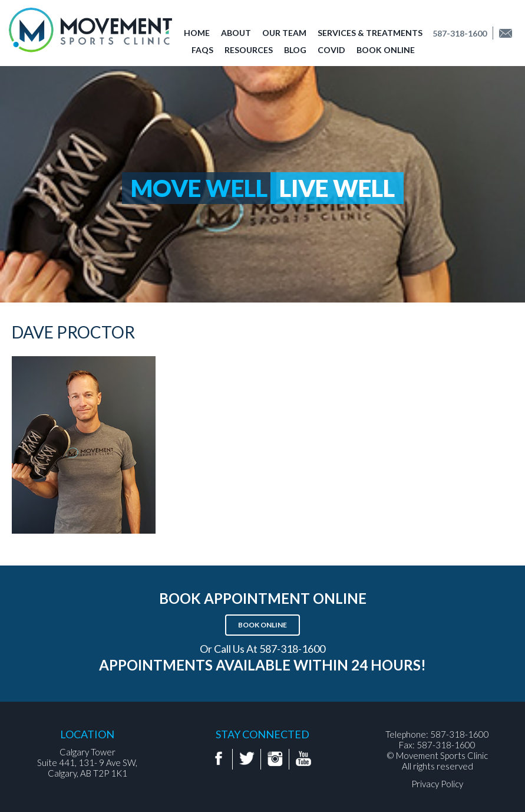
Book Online (386, 50)
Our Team (284, 33)
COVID (331, 50)
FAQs (202, 50)
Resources (249, 50)
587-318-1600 (460, 33)
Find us (509, 33)
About (236, 33)
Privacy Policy (437, 784)
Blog (295, 50)
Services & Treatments (370, 33)
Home (197, 33)
